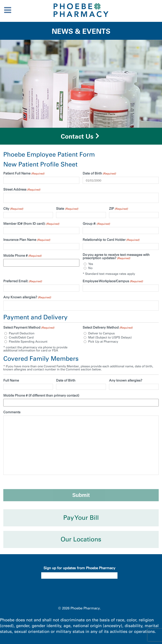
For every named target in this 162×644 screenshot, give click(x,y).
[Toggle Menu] (8, 10)
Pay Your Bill (81, 518)
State (67, 209)
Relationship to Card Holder (111, 240)
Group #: (96, 224)
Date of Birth (99, 173)
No (90, 268)
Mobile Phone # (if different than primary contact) (41, 396)
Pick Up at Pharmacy (103, 342)
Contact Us (77, 136)
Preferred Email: (23, 281)
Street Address (22, 190)
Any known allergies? (126, 381)
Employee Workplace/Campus (113, 281)
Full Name (11, 381)
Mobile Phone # (22, 256)
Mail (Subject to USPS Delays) (110, 338)
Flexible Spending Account (28, 342)
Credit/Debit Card (21, 338)
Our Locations (81, 539)
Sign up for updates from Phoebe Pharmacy (79, 568)
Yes (91, 264)
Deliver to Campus (102, 333)
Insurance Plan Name (27, 240)
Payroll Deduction (22, 333)
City (13, 209)
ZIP (118, 209)
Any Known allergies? (27, 297)
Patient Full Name (24, 173)
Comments (12, 412)
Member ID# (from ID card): (31, 224)
